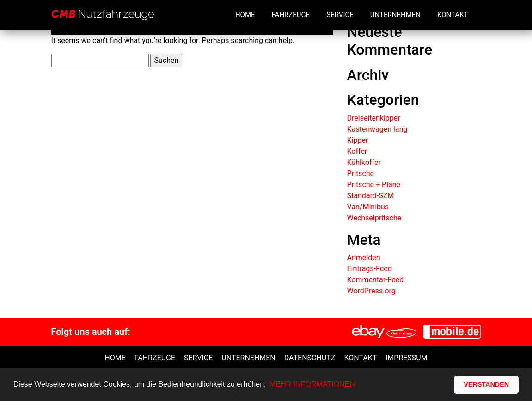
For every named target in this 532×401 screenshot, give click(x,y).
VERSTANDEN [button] (486, 384)
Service (340, 15)
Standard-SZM (370, 196)
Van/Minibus (368, 207)
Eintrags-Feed (369, 269)
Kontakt (453, 15)
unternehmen (248, 358)
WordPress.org (371, 291)
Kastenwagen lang (377, 129)
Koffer (357, 151)
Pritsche (360, 173)
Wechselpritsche (374, 218)
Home (245, 15)
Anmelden (363, 258)
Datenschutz (310, 358)
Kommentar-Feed (375, 280)
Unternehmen (395, 15)
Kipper (357, 140)
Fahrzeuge (291, 15)
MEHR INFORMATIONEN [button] (312, 384)
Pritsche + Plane (373, 185)
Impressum (407, 358)
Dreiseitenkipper (373, 118)
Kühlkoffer (364, 162)
